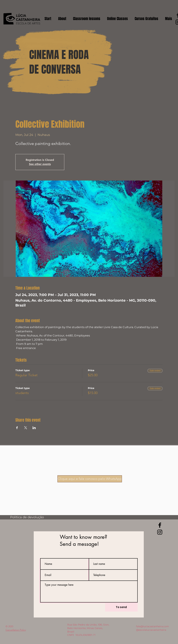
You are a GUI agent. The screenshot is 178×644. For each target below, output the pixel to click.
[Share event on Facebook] (17, 428)
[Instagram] (160, 532)
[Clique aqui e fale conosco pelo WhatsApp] (90, 479)
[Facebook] (160, 525)
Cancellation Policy (16, 630)
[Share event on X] (26, 428)
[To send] (121, 607)
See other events (40, 164)
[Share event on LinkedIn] (34, 428)
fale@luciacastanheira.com (152, 626)
